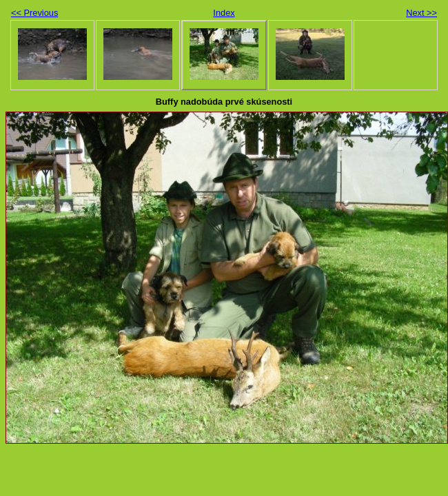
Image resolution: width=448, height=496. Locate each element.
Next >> (421, 13)
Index (224, 13)
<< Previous (34, 13)
